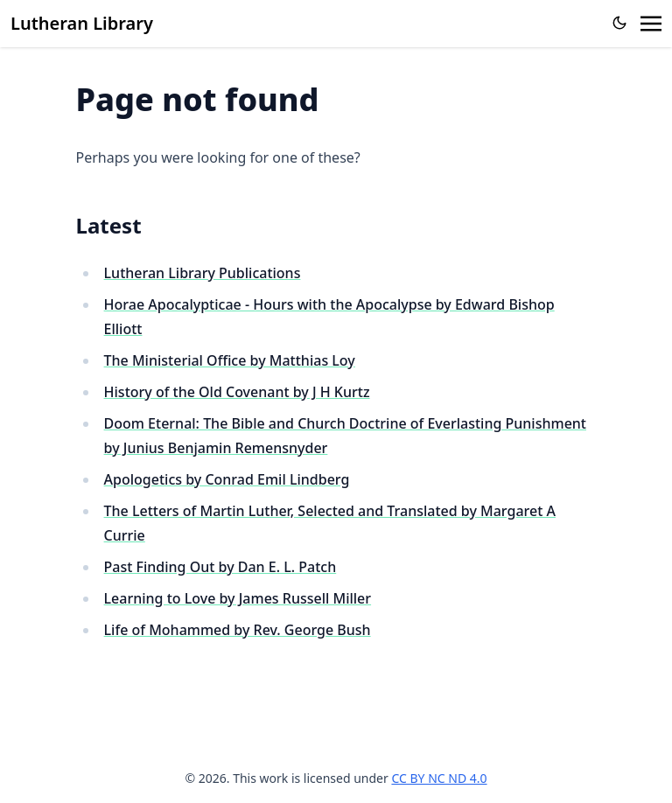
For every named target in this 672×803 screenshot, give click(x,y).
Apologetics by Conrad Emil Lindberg (227, 479)
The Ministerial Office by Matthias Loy (230, 360)
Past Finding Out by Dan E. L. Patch (220, 567)
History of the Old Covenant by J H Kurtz (237, 392)
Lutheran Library (82, 23)
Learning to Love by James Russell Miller (238, 598)
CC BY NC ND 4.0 (439, 778)
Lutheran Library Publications (203, 273)
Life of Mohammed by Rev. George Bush (238, 630)
